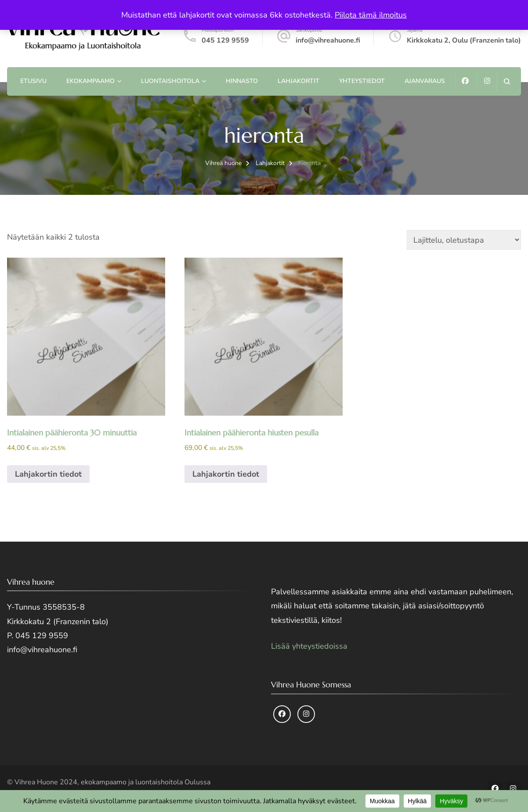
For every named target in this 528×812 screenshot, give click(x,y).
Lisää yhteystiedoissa (309, 646)
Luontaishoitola (170, 81)
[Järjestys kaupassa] (464, 240)
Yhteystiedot (362, 81)
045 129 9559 (225, 40)
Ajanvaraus (425, 81)
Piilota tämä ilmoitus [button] (371, 15)
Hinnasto (242, 81)
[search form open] (507, 81)
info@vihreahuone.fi (328, 40)
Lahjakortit (298, 81)
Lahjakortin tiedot (48, 474)
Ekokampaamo (90, 81)
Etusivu (33, 81)
